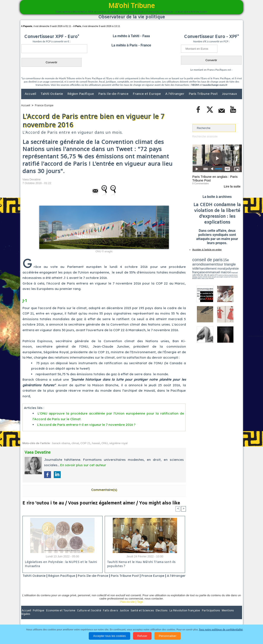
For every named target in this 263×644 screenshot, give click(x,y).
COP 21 (86, 443)
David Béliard (206, 274)
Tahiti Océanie (52, 94)
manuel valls (220, 271)
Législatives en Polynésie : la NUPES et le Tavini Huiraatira (60, 564)
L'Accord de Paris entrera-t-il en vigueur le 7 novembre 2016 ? (86, 424)
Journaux (229, 94)
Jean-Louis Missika (219, 274)
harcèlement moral (204, 267)
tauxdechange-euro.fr (215, 85)
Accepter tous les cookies (109, 636)
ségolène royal (118, 443)
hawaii (96, 443)
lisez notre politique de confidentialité (221, 629)
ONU (105, 443)
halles (212, 274)
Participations (209, 616)
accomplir (238, 273)
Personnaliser (168, 636)
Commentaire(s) (104, 489)
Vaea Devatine (32, 179)
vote (234, 264)
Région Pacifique (81, 94)
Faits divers (110, 616)
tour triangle (223, 264)
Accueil (31, 94)
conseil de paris (206, 259)
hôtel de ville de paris (233, 271)
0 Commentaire (200, 183)
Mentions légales (230, 616)
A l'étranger (175, 94)
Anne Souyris (231, 273)
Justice (123, 616)
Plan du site (127, 607)
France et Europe (147, 94)
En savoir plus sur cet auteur (83, 465)
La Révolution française (183, 616)
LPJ (194, 273)
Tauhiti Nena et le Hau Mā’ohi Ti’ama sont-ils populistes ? (141, 564)
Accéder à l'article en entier (207, 250)
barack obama (61, 443)
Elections (160, 616)
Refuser (142, 636)
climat (75, 443)
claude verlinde (222, 273)
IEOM (196, 85)
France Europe (44, 105)
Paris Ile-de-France (114, 94)
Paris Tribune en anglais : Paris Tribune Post (215, 178)
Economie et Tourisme (61, 616)
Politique (39, 616)
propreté (207, 273)
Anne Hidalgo (214, 273)
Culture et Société (89, 616)
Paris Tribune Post (204, 94)
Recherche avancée (205, 136)
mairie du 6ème (200, 273)
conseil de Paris (197, 274)
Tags (140, 607)
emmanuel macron (204, 270)
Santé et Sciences (141, 616)
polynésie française (228, 267)
